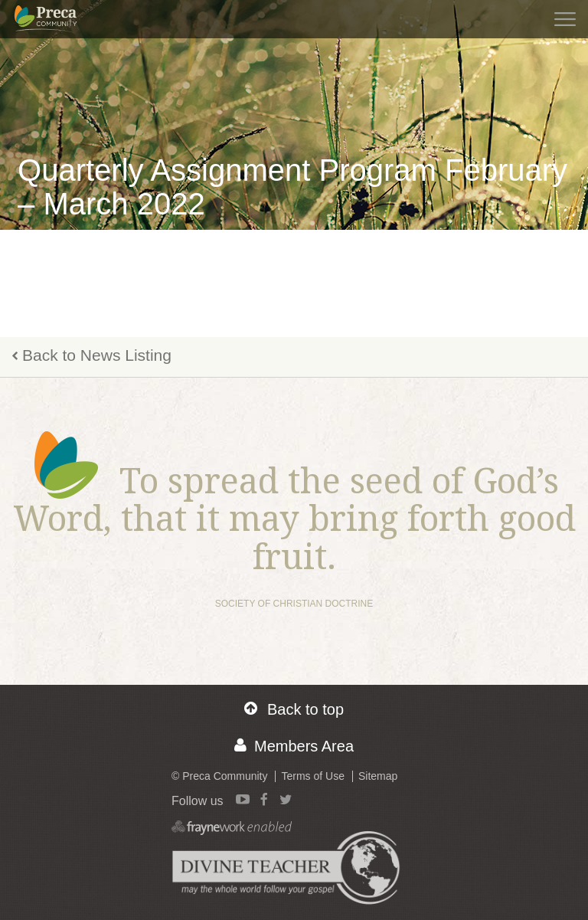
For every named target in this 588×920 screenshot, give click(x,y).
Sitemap (378, 776)
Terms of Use (312, 776)
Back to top (294, 709)
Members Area (294, 746)
